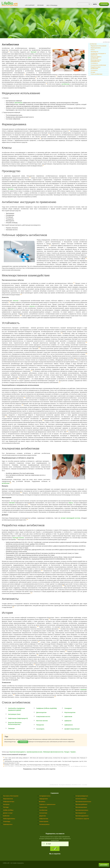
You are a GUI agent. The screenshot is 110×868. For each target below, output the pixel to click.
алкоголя (16, 301)
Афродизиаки (44, 799)
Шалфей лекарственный (72, 729)
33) (27, 519)
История (93, 72)
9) (43, 165)
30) (10, 483)
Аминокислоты (8, 824)
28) (43, 420)
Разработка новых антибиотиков (96, 68)
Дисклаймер (104, 865)
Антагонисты (94, 70)
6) (69, 131)
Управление (104, 4)
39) (49, 619)
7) (49, 134)
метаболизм (6, 483)
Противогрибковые (81, 804)
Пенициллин (40, 725)
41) (59, 629)
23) (18, 378)
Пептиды (6, 807)
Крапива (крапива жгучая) (35, 752)
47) (55, 697)
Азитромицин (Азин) (14, 714)
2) (25, 74)
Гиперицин (11, 728)
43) (66, 651)
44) (37, 655)
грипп (29, 58)
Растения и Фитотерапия (11, 796)
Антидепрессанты (45, 796)
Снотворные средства (82, 819)
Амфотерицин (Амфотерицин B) (18, 718)
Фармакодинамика (96, 48)
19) (39, 348)
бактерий (33, 52)
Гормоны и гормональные (47, 804)
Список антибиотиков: (97, 74)
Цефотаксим (68, 717)
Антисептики (43, 813)
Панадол (67, 752)
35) (42, 570)
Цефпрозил (68, 721)
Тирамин (73, 752)
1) (9, 52)
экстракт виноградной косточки (70, 518)
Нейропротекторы (9, 802)
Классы (93, 50)
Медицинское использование (99, 46)
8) (40, 138)
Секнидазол (68, 708)
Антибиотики (93, 44)
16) (21, 315)
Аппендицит (23, 742)
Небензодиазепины (9, 819)
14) (21, 294)
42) (39, 642)
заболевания (18, 103)
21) (75, 359)
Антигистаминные (81, 799)
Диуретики (43, 816)
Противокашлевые (81, 807)
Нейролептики (44, 819)
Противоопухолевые (82, 810)
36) (63, 585)
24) (60, 382)
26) (23, 405)
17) (62, 333)
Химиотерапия (44, 821)
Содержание (55, 793)
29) (67, 431)
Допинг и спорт (8, 813)
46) (14, 695)
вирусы (71, 503)
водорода (83, 690)
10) (30, 177)
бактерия (12, 503)
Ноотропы (6, 804)
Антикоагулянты (44, 824)
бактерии (11, 189)
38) (13, 607)
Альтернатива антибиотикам (98, 65)
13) (74, 283)
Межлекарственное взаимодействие (96, 61)
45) (34, 664)
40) (38, 627)
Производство (94, 52)
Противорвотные (81, 813)
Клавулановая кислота (43, 717)
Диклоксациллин (41, 712)
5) (46, 84)
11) (50, 245)
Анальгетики (43, 807)
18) (86, 342)
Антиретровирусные (82, 796)
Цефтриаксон (69, 725)
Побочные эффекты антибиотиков (96, 57)
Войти (95, 4)
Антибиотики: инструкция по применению (98, 54)
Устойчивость (94, 63)
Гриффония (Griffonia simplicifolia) (47, 708)
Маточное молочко (42, 721)
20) (86, 354)
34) (17, 539)
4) (36, 78)
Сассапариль (40, 729)
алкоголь (32, 306)
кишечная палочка (18, 538)
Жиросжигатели (8, 799)
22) (31, 371)
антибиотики (66, 84)
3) (56, 76)
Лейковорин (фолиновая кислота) (53, 752)
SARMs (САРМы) (8, 810)
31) (21, 492)
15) (9, 302)
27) (6, 416)
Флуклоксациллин (70, 712)
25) (24, 397)
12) (86, 258)
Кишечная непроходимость (18, 752)
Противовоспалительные (83, 802)
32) (29, 504)
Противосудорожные (82, 816)
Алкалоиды (7, 821)
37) (31, 593)
